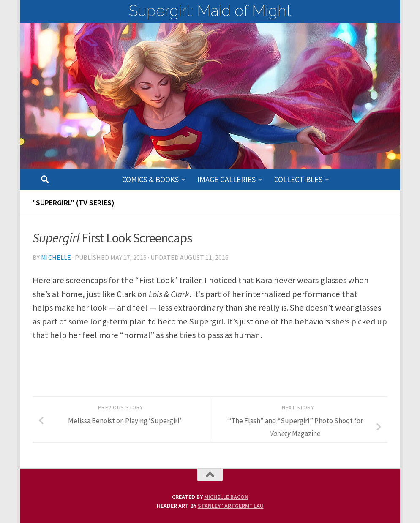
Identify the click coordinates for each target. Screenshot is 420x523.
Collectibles (298, 179)
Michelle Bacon (226, 497)
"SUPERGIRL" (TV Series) (74, 203)
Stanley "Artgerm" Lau (231, 506)
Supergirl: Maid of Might (210, 11)
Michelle (56, 257)
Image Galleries (226, 179)
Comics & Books (150, 179)
